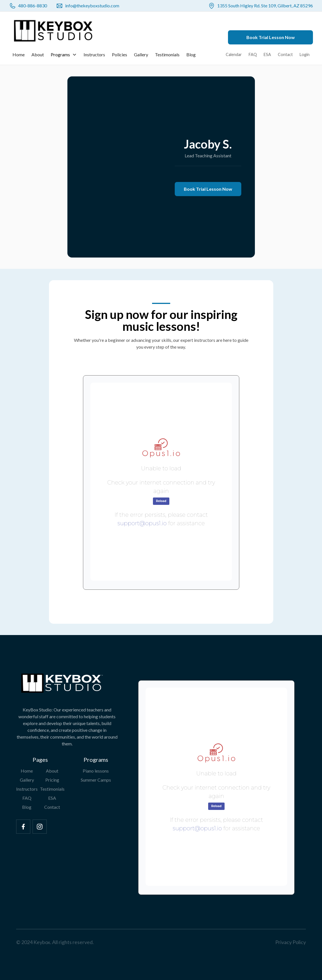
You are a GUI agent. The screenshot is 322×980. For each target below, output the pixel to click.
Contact (285, 54)
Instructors (94, 54)
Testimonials (167, 54)
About (38, 54)
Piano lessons (96, 771)
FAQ (253, 54)
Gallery (141, 54)
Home (19, 54)
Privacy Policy (291, 942)
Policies (120, 54)
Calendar (234, 54)
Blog (191, 54)
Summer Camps (96, 780)
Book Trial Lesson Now (271, 37)
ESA (267, 54)
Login (305, 54)
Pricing (52, 780)
